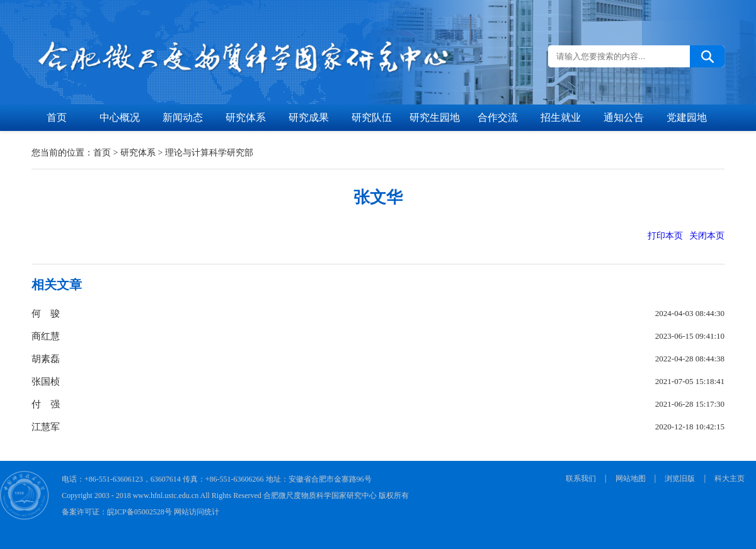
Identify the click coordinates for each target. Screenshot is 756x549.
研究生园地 (435, 117)
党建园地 (687, 117)
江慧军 (46, 427)
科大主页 (730, 478)
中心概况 (120, 117)
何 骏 (46, 314)
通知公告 (624, 117)
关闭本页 (707, 236)
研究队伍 (372, 117)
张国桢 (46, 382)
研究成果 (309, 117)
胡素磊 (46, 359)
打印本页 (665, 236)
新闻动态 (183, 117)
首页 (57, 117)
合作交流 (498, 117)
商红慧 (46, 336)
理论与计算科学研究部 (209, 153)
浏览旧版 (680, 478)
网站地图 (631, 478)
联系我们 (581, 478)
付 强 (46, 404)
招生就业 (561, 117)
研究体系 (246, 117)
